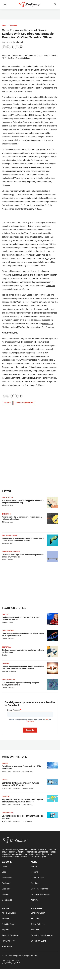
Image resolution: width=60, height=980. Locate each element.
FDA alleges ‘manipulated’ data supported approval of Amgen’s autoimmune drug (23, 502)
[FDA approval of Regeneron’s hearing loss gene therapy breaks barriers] (52, 684)
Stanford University (25, 209)
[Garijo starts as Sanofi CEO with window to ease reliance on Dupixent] (52, 619)
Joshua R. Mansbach (9, 671)
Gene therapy (8, 680)
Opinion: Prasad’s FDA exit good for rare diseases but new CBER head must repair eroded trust (23, 667)
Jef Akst (5, 655)
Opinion (5, 663)
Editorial (6, 647)
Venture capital (10, 535)
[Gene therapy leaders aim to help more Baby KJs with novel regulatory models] (52, 635)
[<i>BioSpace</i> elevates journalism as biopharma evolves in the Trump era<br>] (52, 652)
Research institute (24, 403)
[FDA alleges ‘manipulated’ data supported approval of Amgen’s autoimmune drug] (52, 502)
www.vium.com (18, 66)
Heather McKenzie (8, 639)
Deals (5, 763)
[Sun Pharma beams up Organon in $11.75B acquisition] (52, 765)
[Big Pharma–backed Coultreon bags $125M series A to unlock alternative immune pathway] (52, 540)
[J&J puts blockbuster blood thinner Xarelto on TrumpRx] (52, 815)
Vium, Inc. (6, 66)
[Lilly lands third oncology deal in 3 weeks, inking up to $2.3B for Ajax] (52, 782)
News (4, 25)
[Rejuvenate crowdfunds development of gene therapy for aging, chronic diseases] (52, 798)
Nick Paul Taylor (7, 622)
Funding (6, 796)
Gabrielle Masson (27, 772)
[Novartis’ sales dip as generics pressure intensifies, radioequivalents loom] (52, 519)
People (7, 403)
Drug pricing (8, 813)
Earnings (6, 514)
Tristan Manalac (7, 506)
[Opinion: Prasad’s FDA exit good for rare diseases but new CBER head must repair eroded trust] (52, 668)
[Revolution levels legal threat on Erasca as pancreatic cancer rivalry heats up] (52, 556)
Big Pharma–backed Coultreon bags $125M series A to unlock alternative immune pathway (23, 539)
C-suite (5, 614)
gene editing (8, 631)
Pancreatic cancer (11, 552)
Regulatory (8, 498)
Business (13, 25)
